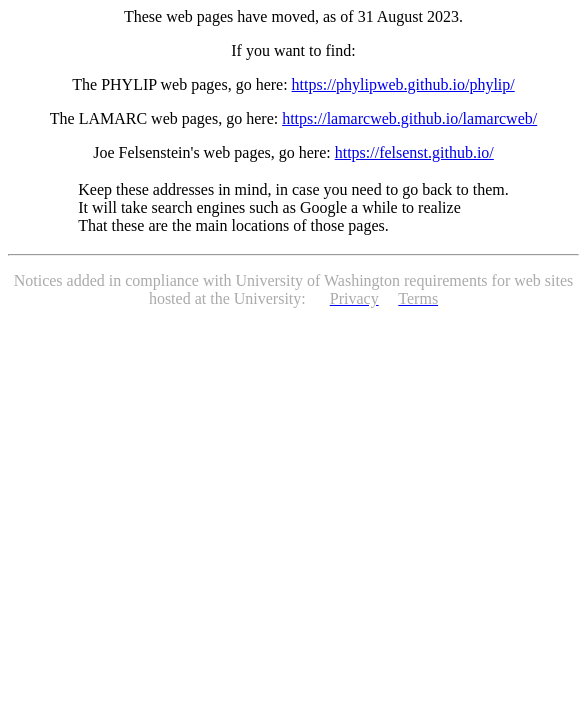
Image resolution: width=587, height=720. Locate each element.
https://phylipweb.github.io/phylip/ (403, 84)
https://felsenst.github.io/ (414, 152)
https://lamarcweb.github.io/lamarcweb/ (409, 118)
